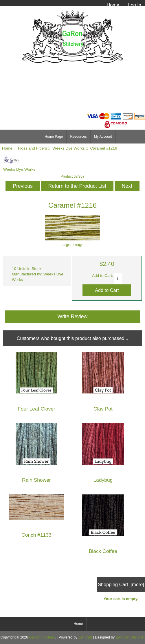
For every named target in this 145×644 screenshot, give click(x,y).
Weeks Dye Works (68, 148)
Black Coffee (103, 551)
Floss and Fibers (32, 148)
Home (113, 5)
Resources (78, 137)
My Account (103, 137)
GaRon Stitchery (42, 637)
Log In (135, 5)
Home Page (54, 137)
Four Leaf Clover (36, 409)
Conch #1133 (36, 535)
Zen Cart (85, 637)
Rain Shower (36, 480)
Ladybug (103, 480)
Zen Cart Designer (130, 637)
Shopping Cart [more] (121, 584)
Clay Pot (103, 409)
